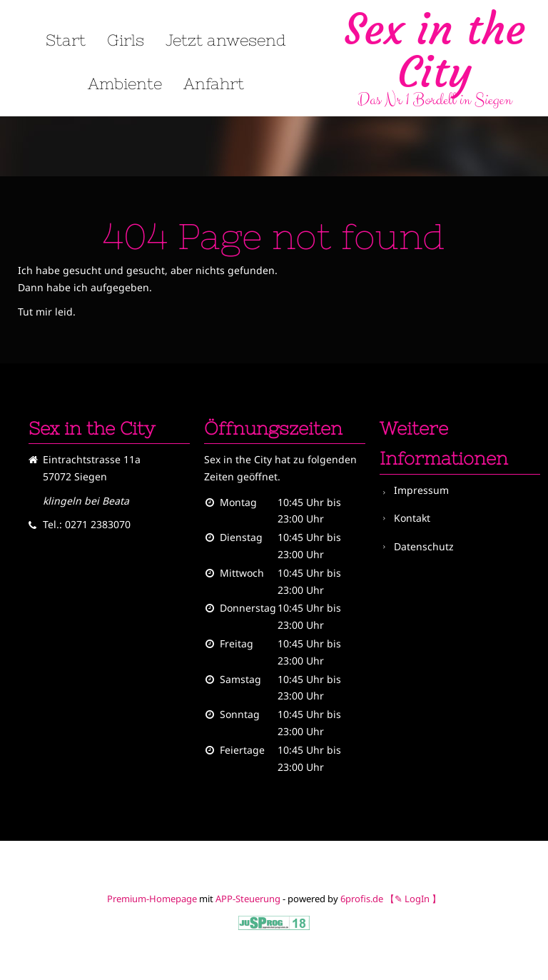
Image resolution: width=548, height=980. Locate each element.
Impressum (421, 490)
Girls (126, 41)
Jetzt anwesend (226, 41)
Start (66, 41)
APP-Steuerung (248, 899)
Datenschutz (424, 546)
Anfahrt (214, 84)
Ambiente (125, 84)
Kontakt (412, 518)
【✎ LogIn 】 (413, 899)
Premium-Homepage (152, 899)
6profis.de (362, 899)
